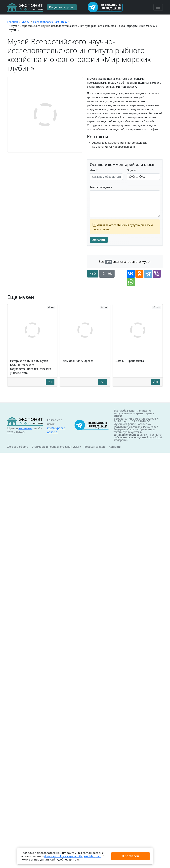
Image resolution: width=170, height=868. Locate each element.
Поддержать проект (62, 7)
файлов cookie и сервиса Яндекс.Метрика (73, 856)
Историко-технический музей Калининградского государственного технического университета (31, 367)
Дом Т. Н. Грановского (130, 361)
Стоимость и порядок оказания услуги (56, 447)
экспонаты (25, 428)
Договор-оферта (18, 447)
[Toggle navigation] (158, 7)
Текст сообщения (101, 187)
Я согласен (130, 856)
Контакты (115, 447)
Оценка (132, 170)
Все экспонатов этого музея (125, 262)
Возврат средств (95, 447)
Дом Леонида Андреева (78, 361)
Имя (94, 170)
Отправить (99, 240)
